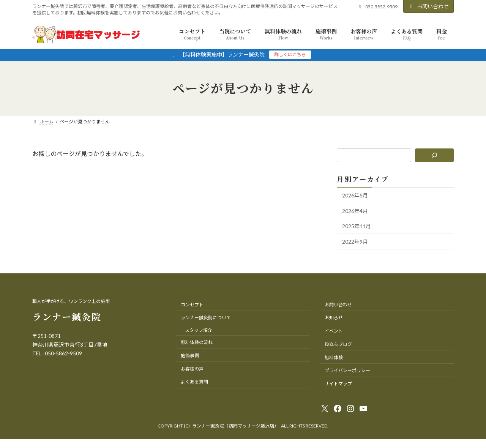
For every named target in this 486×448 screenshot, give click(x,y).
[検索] (435, 155)
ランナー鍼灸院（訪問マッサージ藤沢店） (235, 426)
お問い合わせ (429, 6)
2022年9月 (355, 241)
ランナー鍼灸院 (67, 316)
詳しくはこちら (290, 54)
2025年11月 (357, 226)
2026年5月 (355, 195)
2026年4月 (355, 211)
